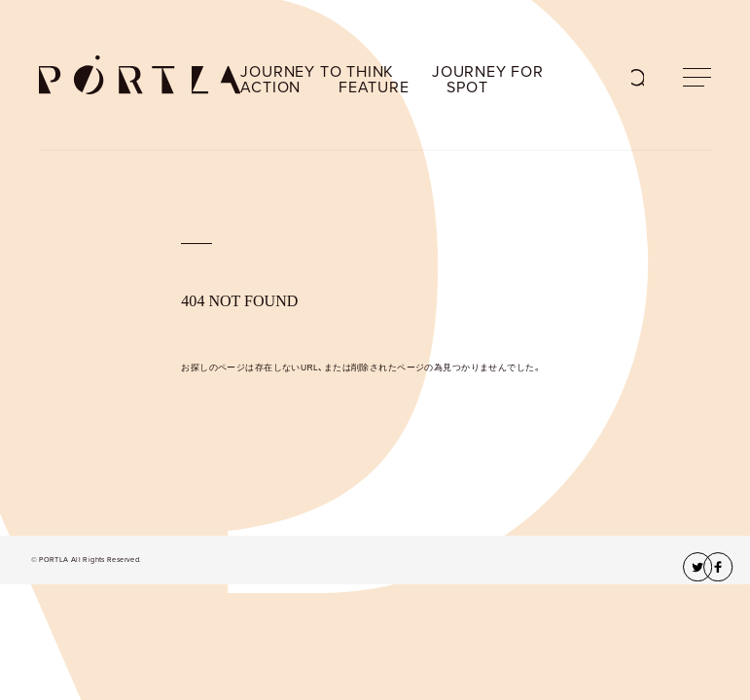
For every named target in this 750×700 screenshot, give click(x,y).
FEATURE (374, 87)
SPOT (467, 87)
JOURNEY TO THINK (317, 72)
